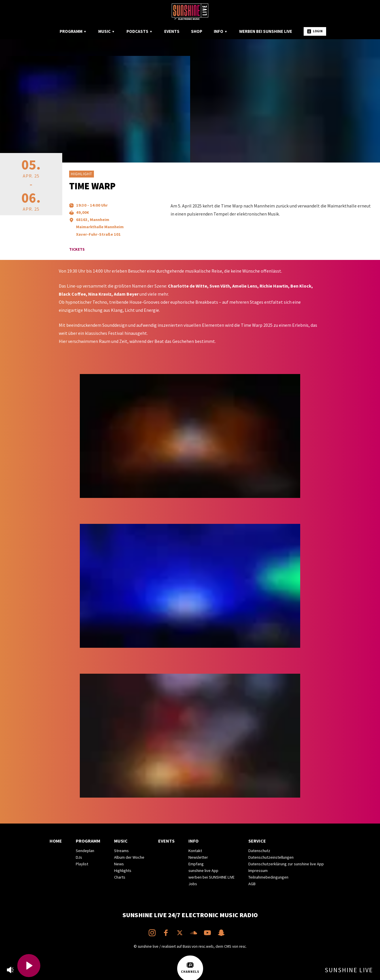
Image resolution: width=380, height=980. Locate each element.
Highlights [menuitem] (123, 871)
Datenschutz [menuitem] (259, 851)
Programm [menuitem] (73, 31)
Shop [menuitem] (197, 31)
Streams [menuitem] (121, 851)
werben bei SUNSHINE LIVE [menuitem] (211, 877)
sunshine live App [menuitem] (203, 871)
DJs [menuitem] (79, 857)
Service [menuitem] (257, 841)
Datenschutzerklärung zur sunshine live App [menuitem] (286, 864)
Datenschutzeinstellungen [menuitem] (271, 857)
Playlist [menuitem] (82, 864)
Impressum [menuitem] (258, 871)
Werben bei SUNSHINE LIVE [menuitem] (266, 31)
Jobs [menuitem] (193, 884)
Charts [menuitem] (120, 877)
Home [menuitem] (56, 841)
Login (315, 31)
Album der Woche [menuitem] (129, 857)
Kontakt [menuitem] (195, 851)
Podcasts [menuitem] (140, 31)
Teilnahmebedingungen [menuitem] (268, 877)
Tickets (77, 249)
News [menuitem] (119, 864)
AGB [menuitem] (252, 884)
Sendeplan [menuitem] (85, 851)
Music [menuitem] (107, 31)
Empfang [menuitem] (196, 864)
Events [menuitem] (172, 31)
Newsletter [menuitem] (198, 857)
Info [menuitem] (221, 31)
